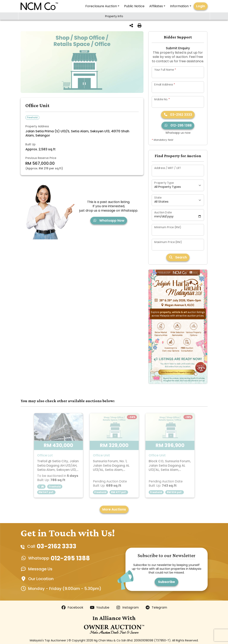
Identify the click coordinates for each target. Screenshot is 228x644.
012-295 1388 (178, 125)
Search (178, 257)
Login (201, 6)
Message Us (40, 569)
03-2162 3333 (178, 115)
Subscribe (166, 582)
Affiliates (156, 6)
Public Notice (134, 6)
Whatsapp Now (109, 221)
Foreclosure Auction (101, 6)
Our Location (41, 579)
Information (179, 6)
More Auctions (114, 509)
